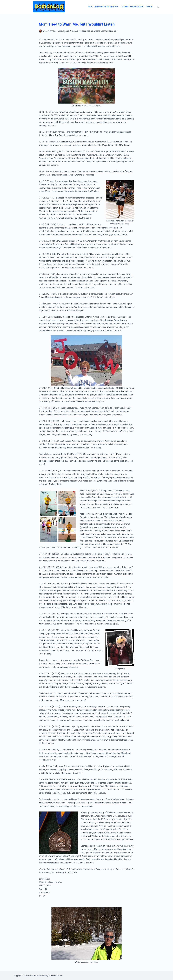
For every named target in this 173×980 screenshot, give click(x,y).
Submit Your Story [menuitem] (132, 7)
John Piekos (81, 31)
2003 (74, 31)
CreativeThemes (56, 976)
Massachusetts (100, 31)
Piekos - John (113, 31)
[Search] (158, 7)
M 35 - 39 (90, 31)
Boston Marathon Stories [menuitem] (103, 7)
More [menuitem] (151, 7)
